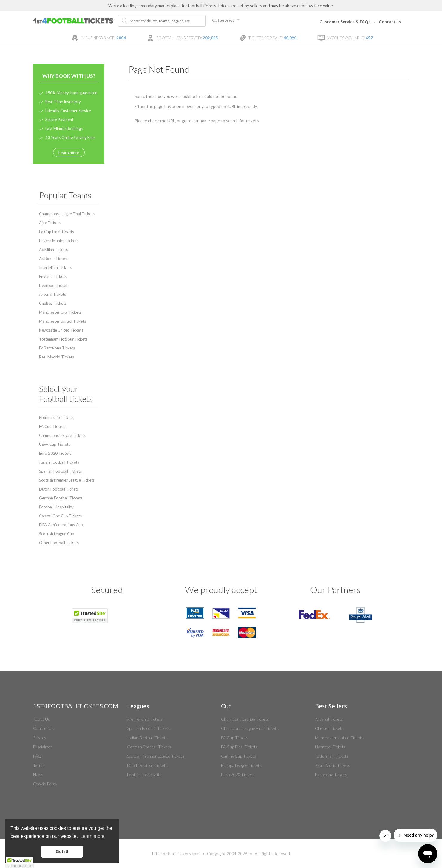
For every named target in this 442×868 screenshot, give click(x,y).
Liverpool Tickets (54, 285)
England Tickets (53, 276)
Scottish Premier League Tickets (67, 480)
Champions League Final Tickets (67, 214)
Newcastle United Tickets (61, 330)
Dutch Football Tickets (59, 489)
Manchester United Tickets (62, 321)
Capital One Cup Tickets (60, 516)
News (38, 775)
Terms (39, 765)
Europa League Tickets (241, 765)
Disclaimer (43, 747)
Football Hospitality (56, 507)
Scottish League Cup (57, 534)
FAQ (37, 756)
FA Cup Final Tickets (239, 747)
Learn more (69, 153)
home (205, 121)
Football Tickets (176, 854)
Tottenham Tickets (332, 756)
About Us (42, 719)
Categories (227, 20)
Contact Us (43, 728)
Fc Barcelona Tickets (57, 348)
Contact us (390, 22)
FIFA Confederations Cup (61, 525)
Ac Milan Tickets (53, 250)
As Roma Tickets (54, 259)
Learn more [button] (92, 836)
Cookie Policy (45, 784)
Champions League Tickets (62, 435)
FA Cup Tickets (52, 426)
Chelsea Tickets (53, 303)
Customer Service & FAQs (345, 22)
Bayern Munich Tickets (59, 241)
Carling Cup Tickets (239, 756)
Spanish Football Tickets (60, 471)
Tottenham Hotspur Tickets (63, 339)
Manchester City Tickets (60, 312)
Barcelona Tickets (331, 775)
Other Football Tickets (59, 543)
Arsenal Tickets (52, 294)
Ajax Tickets (50, 223)
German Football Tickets (61, 498)
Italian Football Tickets (59, 462)
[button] (20, 862)
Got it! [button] (62, 852)
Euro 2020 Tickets (55, 453)
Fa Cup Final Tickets (57, 232)
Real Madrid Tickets (57, 357)
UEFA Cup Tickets (55, 444)
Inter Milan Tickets (55, 267)
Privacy (40, 738)
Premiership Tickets (56, 417)
